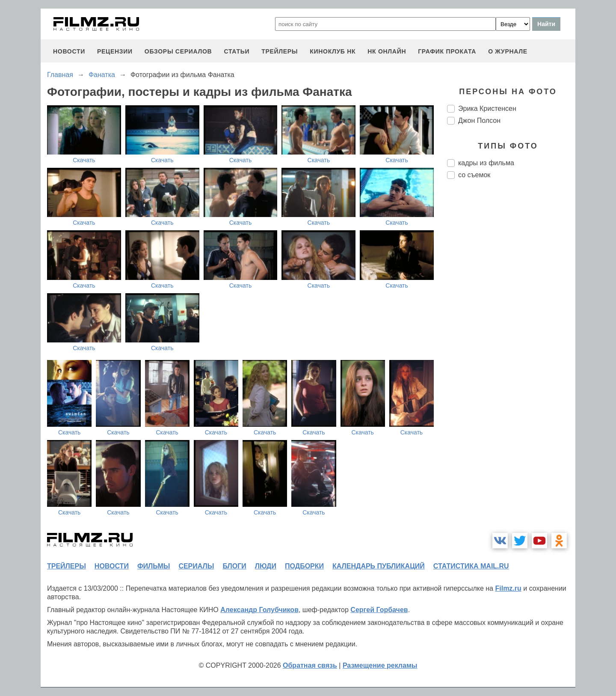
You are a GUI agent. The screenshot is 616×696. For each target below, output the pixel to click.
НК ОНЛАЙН (387, 51)
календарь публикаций (379, 566)
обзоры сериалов (178, 51)
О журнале (508, 51)
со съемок (474, 175)
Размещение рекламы (380, 665)
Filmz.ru (508, 588)
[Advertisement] (511, 329)
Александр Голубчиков (259, 610)
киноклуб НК (333, 51)
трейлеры (280, 51)
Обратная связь (310, 665)
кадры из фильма (486, 163)
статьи (237, 51)
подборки (304, 566)
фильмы (154, 566)
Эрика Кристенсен (487, 109)
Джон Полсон (479, 120)
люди (266, 566)
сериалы (196, 566)
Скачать (84, 160)
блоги (234, 566)
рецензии (115, 51)
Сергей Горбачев (379, 610)
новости (69, 51)
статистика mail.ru (471, 566)
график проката (447, 51)
